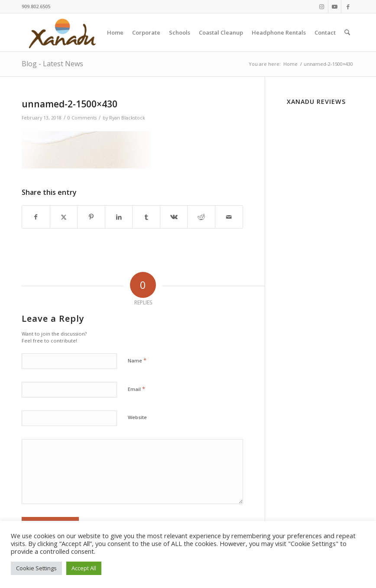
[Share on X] (64, 217)
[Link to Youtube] (335, 6)
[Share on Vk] (174, 217)
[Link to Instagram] (322, 6)
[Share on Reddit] (201, 217)
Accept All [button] (84, 568)
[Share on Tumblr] (146, 217)
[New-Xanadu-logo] (64, 32)
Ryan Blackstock (127, 118)
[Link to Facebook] (348, 6)
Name (137, 360)
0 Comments (82, 118)
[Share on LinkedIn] (119, 217)
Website (137, 417)
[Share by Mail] (229, 217)
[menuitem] (115, 32)
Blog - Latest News (52, 64)
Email (136, 389)
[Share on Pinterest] (91, 217)
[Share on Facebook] (36, 217)
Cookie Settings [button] (36, 568)
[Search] (347, 32)
